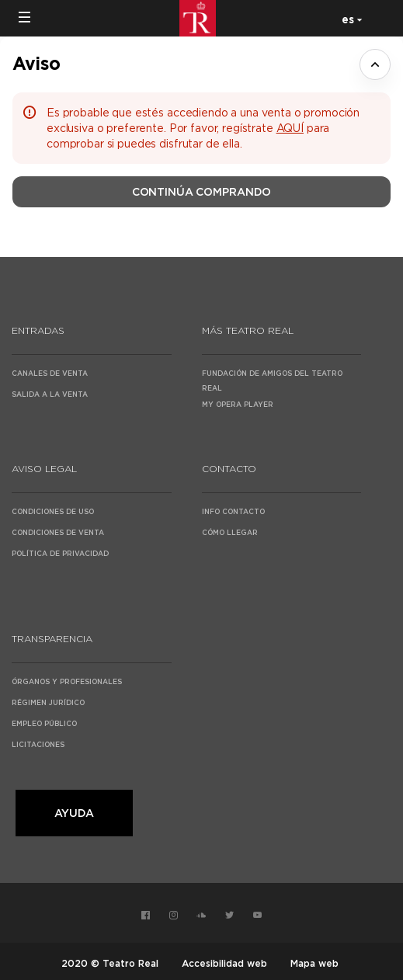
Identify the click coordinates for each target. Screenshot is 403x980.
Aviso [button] (36, 63)
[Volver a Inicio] (202, 18)
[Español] (349, 19)
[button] (25, 17)
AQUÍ (290, 128)
